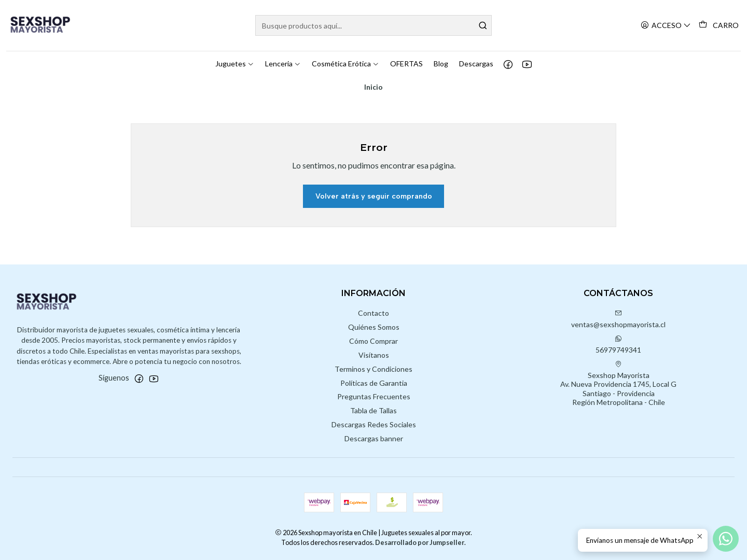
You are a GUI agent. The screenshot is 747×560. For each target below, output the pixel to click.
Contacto (374, 313)
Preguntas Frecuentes (374, 396)
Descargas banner (374, 438)
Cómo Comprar (374, 341)
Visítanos (374, 355)
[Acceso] (666, 26)
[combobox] (374, 25)
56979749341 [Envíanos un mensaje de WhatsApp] (618, 345)
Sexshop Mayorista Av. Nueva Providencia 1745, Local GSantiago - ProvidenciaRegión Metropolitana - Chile (618, 384)
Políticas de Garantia (374, 383)
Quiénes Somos (374, 327)
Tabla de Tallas (374, 410)
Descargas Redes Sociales (374, 424)
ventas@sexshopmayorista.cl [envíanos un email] (618, 319)
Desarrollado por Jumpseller (420, 542)
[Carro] (719, 25)
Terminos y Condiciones (374, 369)
